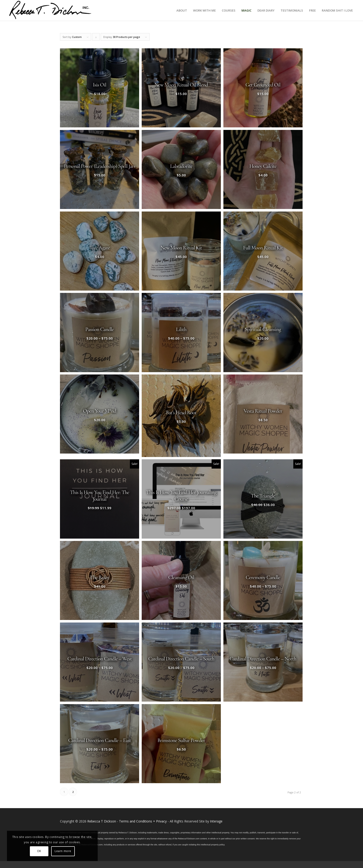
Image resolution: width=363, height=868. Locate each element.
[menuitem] (182, 10)
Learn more (63, 851)
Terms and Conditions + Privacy (143, 821)
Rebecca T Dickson (102, 821)
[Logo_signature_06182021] (50, 10)
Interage (216, 821)
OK (39, 851)
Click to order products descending (96, 38)
